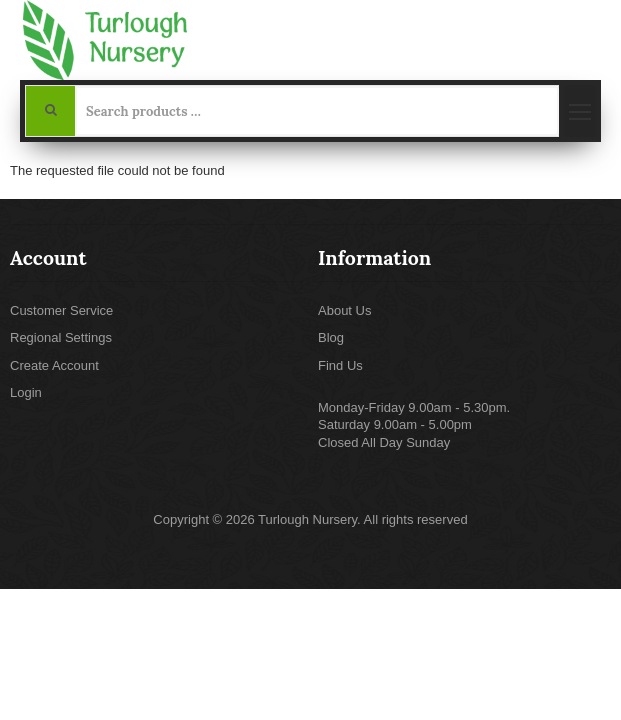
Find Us (340, 365)
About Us (344, 310)
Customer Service (61, 310)
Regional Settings (61, 337)
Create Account (54, 365)
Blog (331, 337)
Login (26, 392)
